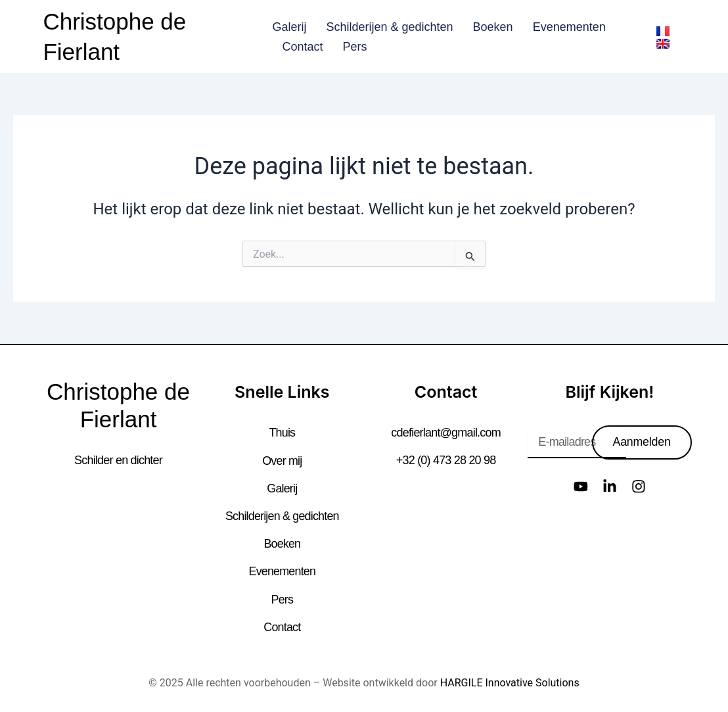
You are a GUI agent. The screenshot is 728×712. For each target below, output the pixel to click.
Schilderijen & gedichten (389, 27)
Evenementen (569, 27)
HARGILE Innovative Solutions (510, 682)
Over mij (282, 460)
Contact (302, 47)
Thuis (282, 433)
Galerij (289, 27)
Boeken (493, 27)
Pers (354, 47)
